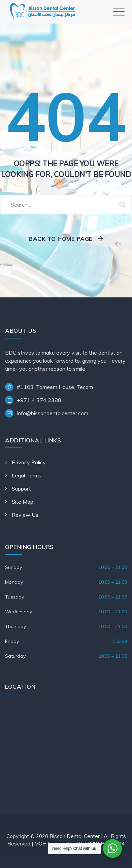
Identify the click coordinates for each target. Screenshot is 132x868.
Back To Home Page (61, 239)
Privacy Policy (29, 462)
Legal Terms (27, 475)
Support (21, 489)
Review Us (25, 515)
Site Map (23, 502)
